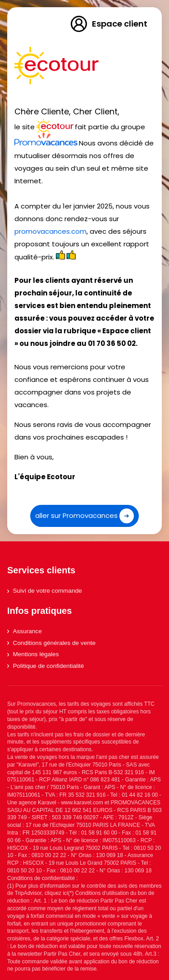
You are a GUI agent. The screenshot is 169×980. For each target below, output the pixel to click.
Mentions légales (33, 654)
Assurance (25, 631)
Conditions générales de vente (51, 643)
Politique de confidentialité (46, 666)
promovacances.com (50, 231)
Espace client (108, 24)
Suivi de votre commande (45, 591)
